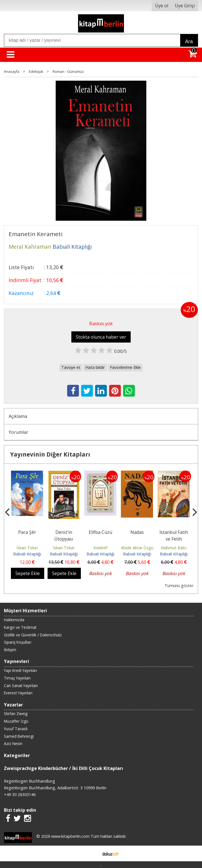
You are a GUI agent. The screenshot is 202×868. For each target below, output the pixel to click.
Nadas (137, 532)
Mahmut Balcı (174, 548)
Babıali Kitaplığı (27, 554)
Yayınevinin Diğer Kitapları (50, 454)
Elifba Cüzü (100, 532)
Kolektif (100, 548)
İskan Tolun (27, 548)
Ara (189, 41)
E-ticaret (92, 853)
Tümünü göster (179, 586)
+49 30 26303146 (20, 794)
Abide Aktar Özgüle (139, 548)
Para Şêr (27, 532)
